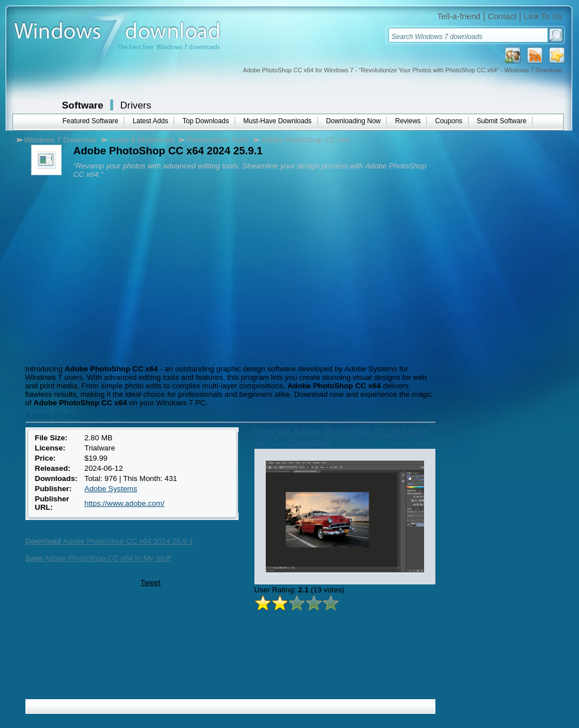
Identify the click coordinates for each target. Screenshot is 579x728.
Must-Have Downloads (277, 121)
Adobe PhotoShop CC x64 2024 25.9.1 (109, 541)
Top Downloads (206, 121)
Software (83, 105)
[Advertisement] (118, 268)
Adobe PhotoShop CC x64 (305, 140)
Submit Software (502, 121)
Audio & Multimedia (142, 140)
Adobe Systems (111, 489)
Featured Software (91, 121)
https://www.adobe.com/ (124, 503)
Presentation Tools (217, 140)
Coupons (449, 121)
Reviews (408, 121)
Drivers (136, 105)
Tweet (150, 582)
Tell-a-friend (459, 16)
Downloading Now (354, 121)
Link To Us (543, 16)
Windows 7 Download (61, 140)
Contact (502, 16)
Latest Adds (151, 121)
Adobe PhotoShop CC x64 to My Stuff (98, 558)
